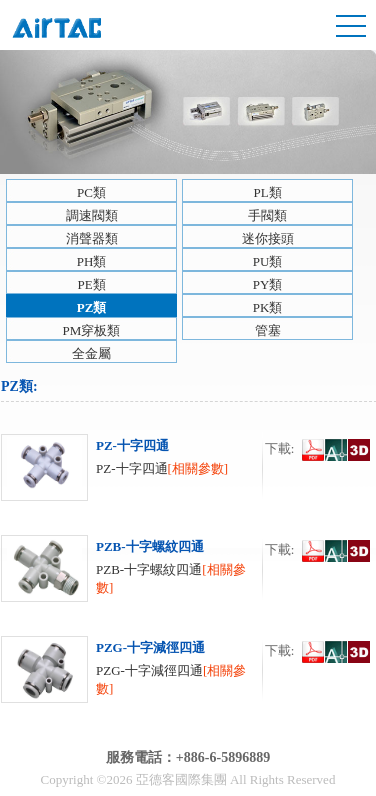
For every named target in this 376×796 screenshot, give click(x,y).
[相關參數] (198, 468)
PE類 (91, 284)
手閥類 (267, 215)
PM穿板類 (92, 330)
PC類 (91, 192)
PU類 (268, 261)
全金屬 (91, 353)
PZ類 (92, 307)
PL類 (267, 192)
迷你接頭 (268, 238)
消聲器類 (92, 238)
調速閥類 (92, 215)
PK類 (268, 307)
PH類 (92, 261)
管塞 (268, 330)
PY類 (268, 284)
